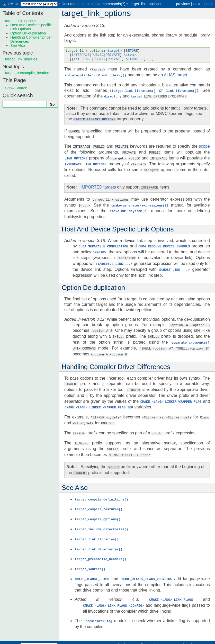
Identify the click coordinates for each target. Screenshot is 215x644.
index (208, 4)
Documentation (74, 4)
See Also (18, 46)
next (197, 4)
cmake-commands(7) (108, 4)
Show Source (16, 88)
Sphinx (151, 640)
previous (183, 4)
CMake (14, 4)
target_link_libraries (21, 59)
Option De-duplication (28, 33)
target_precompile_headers (28, 73)
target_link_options (145, 4)
